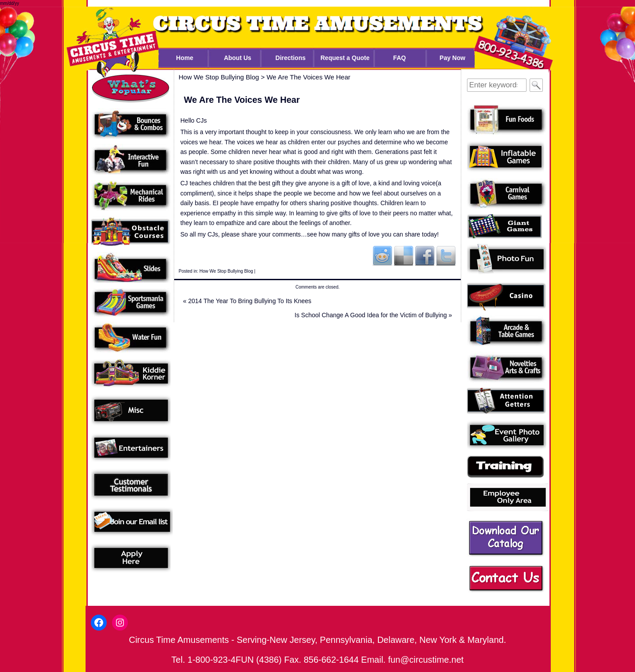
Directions (291, 58)
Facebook (425, 255)
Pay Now (452, 58)
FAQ (400, 58)
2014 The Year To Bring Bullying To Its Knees (247, 301)
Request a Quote (345, 58)
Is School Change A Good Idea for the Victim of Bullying (373, 315)
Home (185, 58)
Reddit (382, 255)
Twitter (446, 255)
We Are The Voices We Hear (308, 77)
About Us (238, 58)
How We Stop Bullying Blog (226, 271)
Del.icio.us (403, 255)
